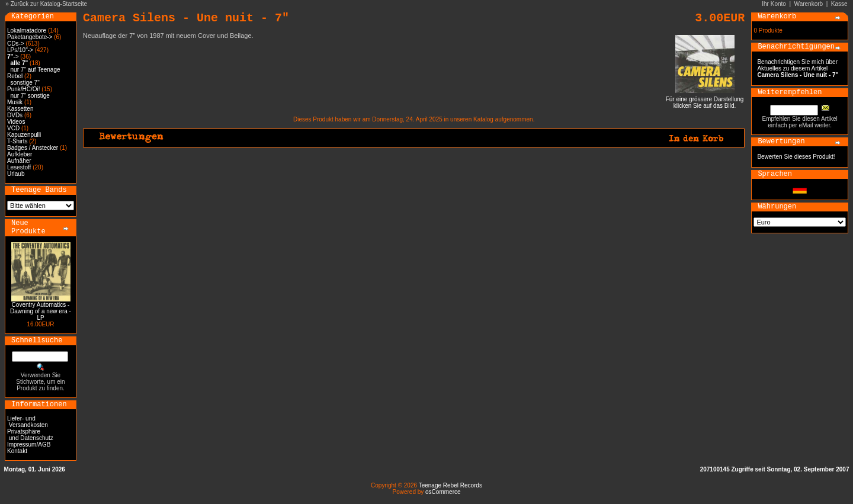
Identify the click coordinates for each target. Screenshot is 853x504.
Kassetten (20, 109)
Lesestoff (19, 167)
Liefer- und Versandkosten (28, 422)
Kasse (839, 4)
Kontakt (17, 451)
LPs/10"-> (20, 50)
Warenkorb (809, 4)
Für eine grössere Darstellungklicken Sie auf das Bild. (705, 100)
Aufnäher (19, 161)
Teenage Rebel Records (450, 485)
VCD (13, 128)
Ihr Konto (774, 4)
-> (13, 57)
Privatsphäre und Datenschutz (30, 435)
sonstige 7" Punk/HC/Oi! (24, 86)
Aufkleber (20, 154)
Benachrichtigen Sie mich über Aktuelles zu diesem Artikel (798, 68)
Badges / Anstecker (33, 148)
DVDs (15, 115)
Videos (16, 122)
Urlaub (16, 174)
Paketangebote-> (30, 37)
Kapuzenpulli (24, 135)
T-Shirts (17, 141)
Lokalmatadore (27, 31)
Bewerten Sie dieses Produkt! (796, 157)
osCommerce (443, 492)
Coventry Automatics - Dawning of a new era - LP (41, 311)
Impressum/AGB (29, 444)
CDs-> (16, 44)
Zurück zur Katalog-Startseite (49, 4)
